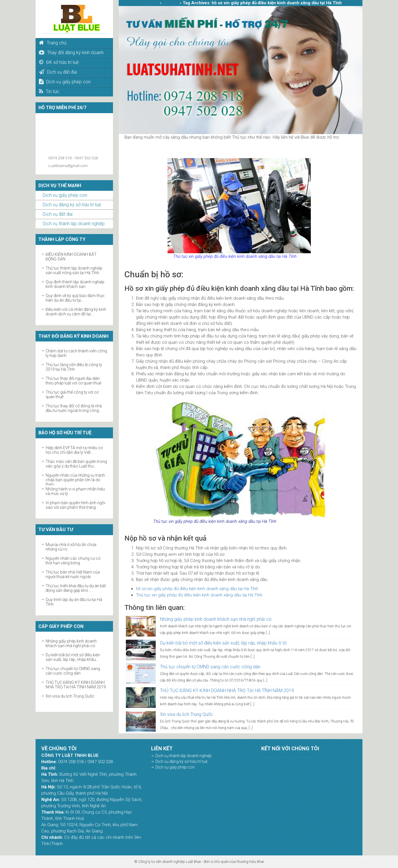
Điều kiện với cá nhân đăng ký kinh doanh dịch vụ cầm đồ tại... (76, 312)
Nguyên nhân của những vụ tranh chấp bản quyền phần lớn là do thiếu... (75, 480)
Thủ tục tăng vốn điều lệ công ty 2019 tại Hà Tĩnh (74, 367)
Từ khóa (171, 3)
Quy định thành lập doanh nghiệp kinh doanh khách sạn (75, 284)
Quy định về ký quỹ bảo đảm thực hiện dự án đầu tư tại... (75, 298)
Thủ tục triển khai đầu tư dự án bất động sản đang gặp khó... (76, 588)
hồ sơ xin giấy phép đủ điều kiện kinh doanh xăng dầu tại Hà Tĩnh (197, 589)
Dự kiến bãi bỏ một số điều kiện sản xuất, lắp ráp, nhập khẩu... (73, 657)
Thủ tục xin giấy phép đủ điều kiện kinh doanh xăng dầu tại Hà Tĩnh (199, 595)
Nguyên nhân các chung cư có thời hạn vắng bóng (73, 561)
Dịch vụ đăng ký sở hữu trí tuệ (72, 205)
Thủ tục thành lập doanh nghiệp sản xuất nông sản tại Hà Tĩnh (74, 270)
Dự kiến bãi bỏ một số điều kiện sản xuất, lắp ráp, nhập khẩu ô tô (223, 643)
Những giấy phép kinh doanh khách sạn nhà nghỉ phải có (71, 643)
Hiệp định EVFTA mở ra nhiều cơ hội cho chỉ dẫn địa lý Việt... (74, 450)
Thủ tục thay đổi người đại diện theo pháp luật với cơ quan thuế (73, 381)
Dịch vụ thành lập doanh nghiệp (74, 224)
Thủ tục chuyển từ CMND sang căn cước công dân (73, 671)
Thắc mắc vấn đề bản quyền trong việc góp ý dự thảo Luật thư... (76, 464)
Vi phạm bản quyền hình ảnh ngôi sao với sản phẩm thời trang (75, 505)
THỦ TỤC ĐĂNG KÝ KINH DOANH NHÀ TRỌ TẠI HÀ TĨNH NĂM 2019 (76, 685)
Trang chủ (149, 3)
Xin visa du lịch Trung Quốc (70, 696)
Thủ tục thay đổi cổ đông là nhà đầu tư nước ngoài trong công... (74, 408)
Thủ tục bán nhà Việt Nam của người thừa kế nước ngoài (73, 574)
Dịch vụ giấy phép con (65, 195)
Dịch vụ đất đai (58, 214)
